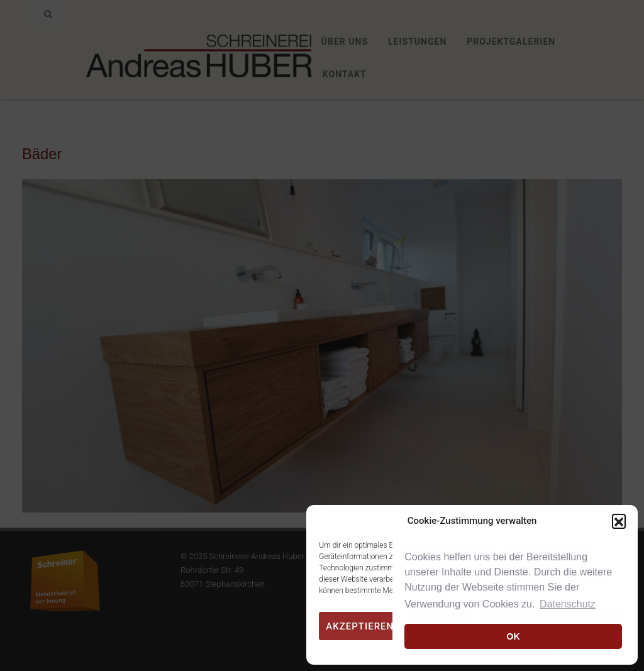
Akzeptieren (360, 626)
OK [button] (513, 636)
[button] (619, 521)
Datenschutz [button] (568, 604)
